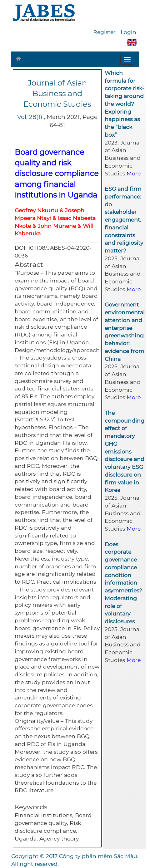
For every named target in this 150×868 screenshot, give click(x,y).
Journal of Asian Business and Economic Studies (57, 94)
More (134, 173)
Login (128, 32)
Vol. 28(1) (30, 117)
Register (104, 32)
